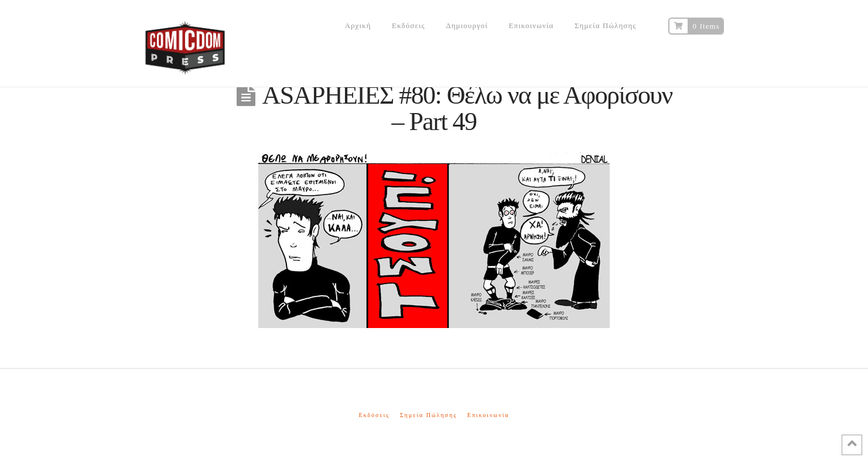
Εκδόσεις (374, 415)
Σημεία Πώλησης (428, 415)
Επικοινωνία (488, 415)
